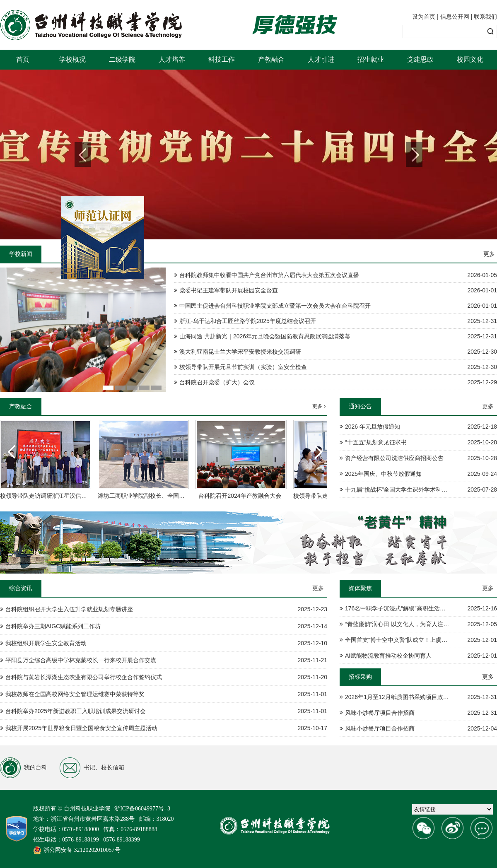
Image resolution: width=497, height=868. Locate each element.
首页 (23, 59)
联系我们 (485, 17)
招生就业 (371, 59)
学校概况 (72, 59)
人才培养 (172, 59)
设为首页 (424, 17)
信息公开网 (455, 17)
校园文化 (470, 59)
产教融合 (271, 59)
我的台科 (24, 768)
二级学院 (122, 59)
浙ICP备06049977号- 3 (142, 809)
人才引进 (321, 59)
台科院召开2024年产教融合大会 (240, 496)
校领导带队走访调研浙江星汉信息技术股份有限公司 (67, 496)
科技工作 (222, 59)
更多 (489, 254)
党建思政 (420, 59)
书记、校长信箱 (92, 768)
